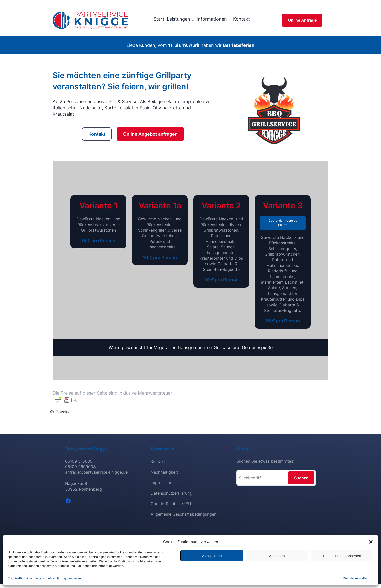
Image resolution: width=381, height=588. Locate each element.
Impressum (76, 578)
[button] (371, 542)
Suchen (301, 478)
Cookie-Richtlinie (20, 578)
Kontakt (97, 134)
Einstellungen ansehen (342, 556)
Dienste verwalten (356, 578)
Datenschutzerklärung (50, 578)
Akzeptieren (212, 556)
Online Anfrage (302, 20)
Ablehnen (277, 556)
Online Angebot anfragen (150, 134)
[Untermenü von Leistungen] (193, 20)
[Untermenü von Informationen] (229, 20)
